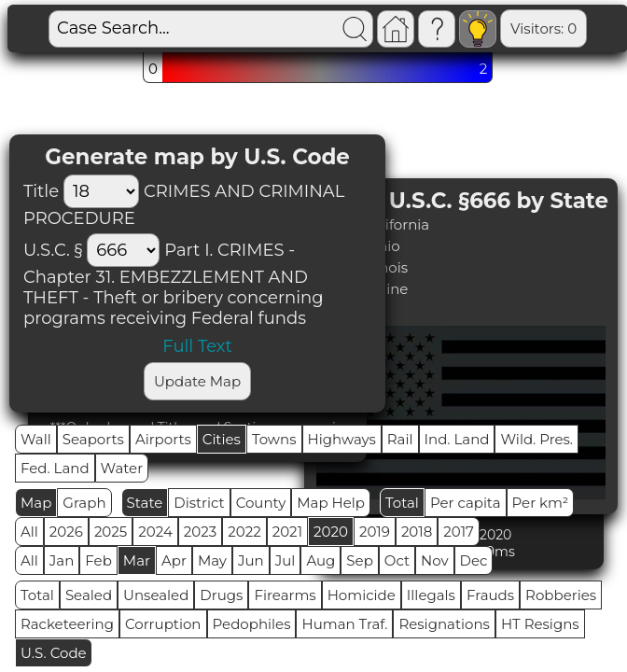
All (29, 532)
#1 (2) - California (373, 224)
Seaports (93, 439)
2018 (417, 532)
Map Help (331, 503)
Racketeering (67, 624)
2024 (155, 532)
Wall (36, 439)
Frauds (490, 595)
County (261, 503)
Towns (274, 439)
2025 (111, 532)
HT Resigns (540, 624)
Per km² (541, 503)
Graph (84, 503)
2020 (331, 532)
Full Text (197, 346)
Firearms (285, 595)
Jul (286, 560)
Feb (98, 560)
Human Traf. (344, 624)
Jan (62, 560)
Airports (163, 439)
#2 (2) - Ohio (358, 246)
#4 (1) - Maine (362, 289)
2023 (200, 532)
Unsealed (156, 595)
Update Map (197, 381)
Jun (251, 560)
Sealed (89, 595)
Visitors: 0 (543, 28)
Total (402, 503)
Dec (474, 560)
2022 (244, 532)
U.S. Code (54, 653)
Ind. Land (457, 439)
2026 (66, 532)
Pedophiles (252, 624)
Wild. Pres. (536, 439)
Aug (320, 560)
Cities (222, 439)
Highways (342, 439)
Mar (137, 560)
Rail (400, 439)
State (145, 503)
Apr (174, 560)
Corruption (163, 624)
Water (122, 468)
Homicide (362, 595)
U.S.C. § (53, 250)
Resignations (444, 624)
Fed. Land (55, 468)
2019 (375, 532)
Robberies (561, 595)
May (212, 560)
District (199, 503)
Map (36, 503)
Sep (359, 560)
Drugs (221, 595)
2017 (459, 532)
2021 (287, 532)
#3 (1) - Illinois (362, 267)
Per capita (466, 503)
